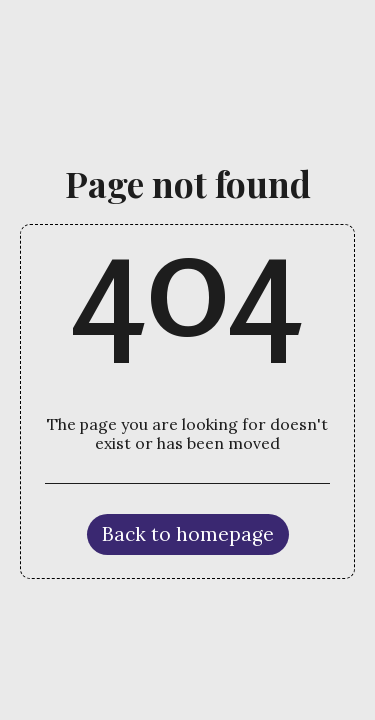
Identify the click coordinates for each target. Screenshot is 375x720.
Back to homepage (188, 534)
